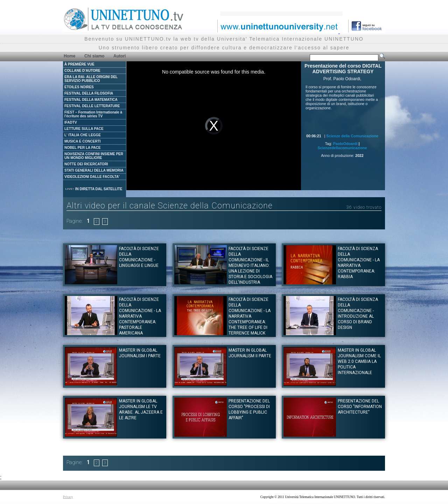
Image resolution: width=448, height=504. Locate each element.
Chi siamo (94, 56)
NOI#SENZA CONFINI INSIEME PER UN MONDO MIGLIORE (94, 156)
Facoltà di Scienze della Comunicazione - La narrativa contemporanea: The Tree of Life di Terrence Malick (250, 316)
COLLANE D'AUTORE (82, 71)
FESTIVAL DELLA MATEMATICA (91, 100)
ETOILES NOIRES (79, 87)
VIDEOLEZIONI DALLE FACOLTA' (92, 177)
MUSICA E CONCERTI (83, 141)
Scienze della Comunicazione (352, 136)
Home (69, 56)
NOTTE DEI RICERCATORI (86, 164)
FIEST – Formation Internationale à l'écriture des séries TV (93, 114)
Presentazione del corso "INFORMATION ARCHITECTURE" (360, 407)
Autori (120, 56)
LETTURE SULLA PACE (84, 129)
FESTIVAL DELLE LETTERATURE (92, 106)
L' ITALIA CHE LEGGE (83, 135)
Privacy (68, 497)
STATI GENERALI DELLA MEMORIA (94, 170)
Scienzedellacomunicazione (342, 148)
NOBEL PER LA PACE (83, 148)
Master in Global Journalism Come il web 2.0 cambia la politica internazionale (359, 361)
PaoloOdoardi (345, 144)
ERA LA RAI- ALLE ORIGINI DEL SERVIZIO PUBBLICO (91, 79)
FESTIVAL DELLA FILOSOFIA (89, 93)
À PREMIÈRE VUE (79, 64)
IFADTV (71, 122)
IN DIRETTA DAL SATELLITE (93, 189)
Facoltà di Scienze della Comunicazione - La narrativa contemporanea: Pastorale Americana (140, 316)
